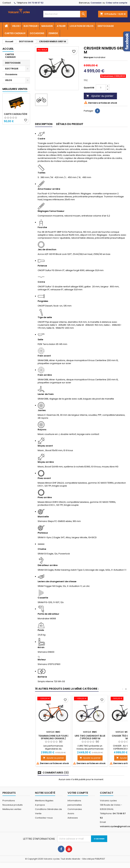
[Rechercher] (65, 14)
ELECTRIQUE (30, 26)
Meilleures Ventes (15, 89)
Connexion (96, 3)
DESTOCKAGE (106, 26)
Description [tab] (44, 124)
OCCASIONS (37, 33)
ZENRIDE (53, 33)
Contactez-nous (44, 818)
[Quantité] (101, 88)
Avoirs (71, 813)
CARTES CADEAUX (15, 33)
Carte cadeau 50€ (16, 114)
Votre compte (78, 793)
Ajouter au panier (100, 96)
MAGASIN (47, 26)
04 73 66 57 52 (36, 3)
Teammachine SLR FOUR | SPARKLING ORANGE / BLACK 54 (53, 738)
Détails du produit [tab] (70, 124)
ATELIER (61, 26)
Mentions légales (44, 801)
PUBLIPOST (100, 859)
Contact (7, 3)
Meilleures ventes (12, 809)
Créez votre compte (117, 3)
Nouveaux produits (13, 805)
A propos (40, 805)
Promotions (9, 801)
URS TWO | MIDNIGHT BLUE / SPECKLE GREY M (90, 737)
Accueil (8, 49)
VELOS (16, 26)
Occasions (11, 74)
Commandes (75, 809)
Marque (88, 57)
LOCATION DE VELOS (82, 26)
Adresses (73, 818)
